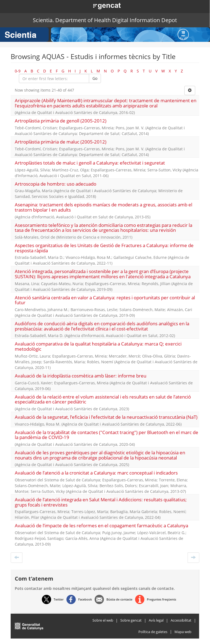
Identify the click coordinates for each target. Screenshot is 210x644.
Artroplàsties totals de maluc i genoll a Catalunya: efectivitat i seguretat (90, 163)
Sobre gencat (131, 620)
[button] (101, 5)
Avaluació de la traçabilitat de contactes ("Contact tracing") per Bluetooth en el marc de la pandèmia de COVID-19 (107, 435)
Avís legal (156, 620)
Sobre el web (103, 620)
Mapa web (183, 632)
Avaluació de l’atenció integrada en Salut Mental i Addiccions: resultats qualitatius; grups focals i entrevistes (101, 502)
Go (95, 78)
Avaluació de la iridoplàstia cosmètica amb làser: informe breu (81, 376)
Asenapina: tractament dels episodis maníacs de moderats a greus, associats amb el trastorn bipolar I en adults (103, 207)
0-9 (18, 71)
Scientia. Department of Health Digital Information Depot (105, 20)
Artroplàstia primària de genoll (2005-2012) (61, 121)
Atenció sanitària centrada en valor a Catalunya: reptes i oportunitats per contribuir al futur (105, 300)
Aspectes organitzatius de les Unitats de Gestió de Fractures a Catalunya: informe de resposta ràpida (104, 248)
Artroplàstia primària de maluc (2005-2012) (61, 142)
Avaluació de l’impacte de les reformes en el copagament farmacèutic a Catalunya (101, 526)
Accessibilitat (181, 620)
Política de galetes (153, 632)
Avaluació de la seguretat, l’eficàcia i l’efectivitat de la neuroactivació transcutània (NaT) (106, 417)
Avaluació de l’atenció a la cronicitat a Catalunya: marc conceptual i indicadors (96, 473)
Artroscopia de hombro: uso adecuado (56, 184)
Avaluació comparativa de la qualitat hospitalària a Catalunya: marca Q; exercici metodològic (98, 346)
